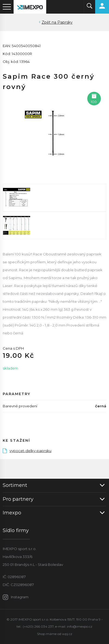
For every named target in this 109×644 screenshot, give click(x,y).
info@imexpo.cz (80, 626)
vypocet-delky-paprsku (27, 451)
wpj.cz (67, 634)
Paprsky (65, 22)
